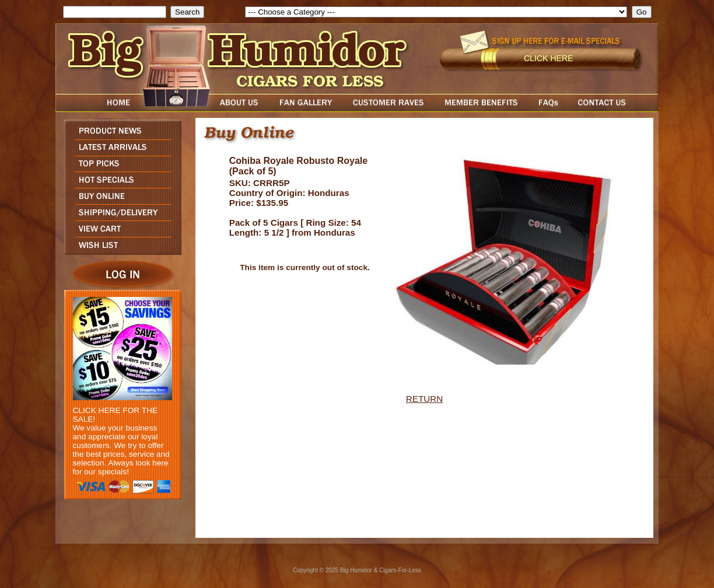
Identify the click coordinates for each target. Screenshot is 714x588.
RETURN (424, 399)
